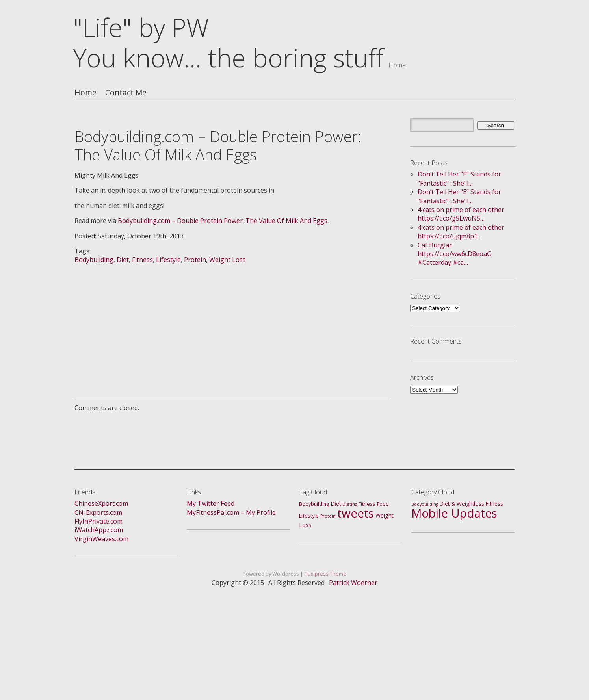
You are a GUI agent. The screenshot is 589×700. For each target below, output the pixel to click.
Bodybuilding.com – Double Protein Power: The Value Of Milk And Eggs (223, 221)
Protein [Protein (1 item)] (328, 516)
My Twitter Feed (211, 503)
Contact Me (126, 93)
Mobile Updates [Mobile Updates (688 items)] (454, 513)
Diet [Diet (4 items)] (336, 504)
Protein (195, 260)
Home (85, 93)
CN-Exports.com (98, 512)
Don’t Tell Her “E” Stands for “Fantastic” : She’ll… (459, 178)
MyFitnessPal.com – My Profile (231, 512)
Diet (123, 260)
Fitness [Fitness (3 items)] (367, 504)
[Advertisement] (232, 319)
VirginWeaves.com (101, 539)
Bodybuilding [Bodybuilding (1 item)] (425, 504)
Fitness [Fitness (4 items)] (494, 504)
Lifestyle (168, 260)
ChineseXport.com (101, 503)
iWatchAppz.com (99, 530)
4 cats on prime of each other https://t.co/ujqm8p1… (461, 232)
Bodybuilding (94, 260)
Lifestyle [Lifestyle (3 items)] (309, 516)
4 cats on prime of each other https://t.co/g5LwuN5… (461, 214)
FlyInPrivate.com (98, 521)
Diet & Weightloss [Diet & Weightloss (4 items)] (462, 504)
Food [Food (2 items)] (383, 504)
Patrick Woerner (353, 583)
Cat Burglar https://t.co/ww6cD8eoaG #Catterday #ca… (454, 254)
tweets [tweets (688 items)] (356, 513)
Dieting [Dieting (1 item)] (350, 504)
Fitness (142, 260)
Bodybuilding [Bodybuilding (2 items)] (314, 504)
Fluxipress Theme (325, 574)
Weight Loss (228, 260)
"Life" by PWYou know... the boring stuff (228, 43)
